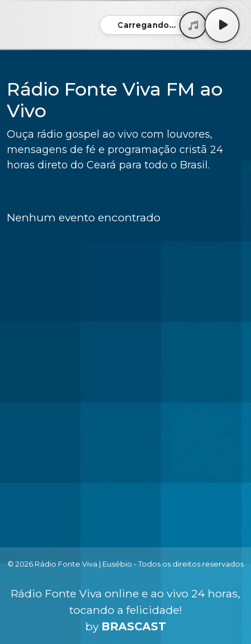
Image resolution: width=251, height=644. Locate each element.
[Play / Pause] (222, 25)
